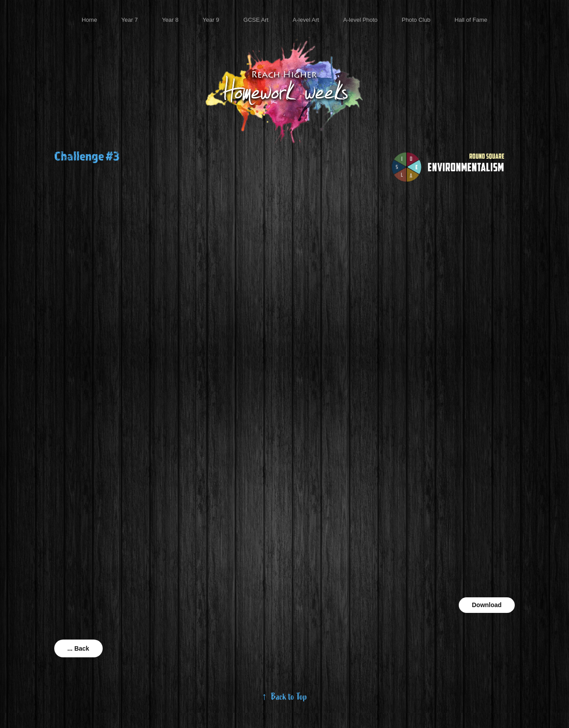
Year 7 (130, 20)
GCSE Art (256, 20)
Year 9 (211, 20)
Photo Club (416, 20)
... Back (78, 648)
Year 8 (170, 20)
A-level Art (306, 20)
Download (487, 605)
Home (90, 20)
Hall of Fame (471, 20)
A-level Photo (360, 20)
